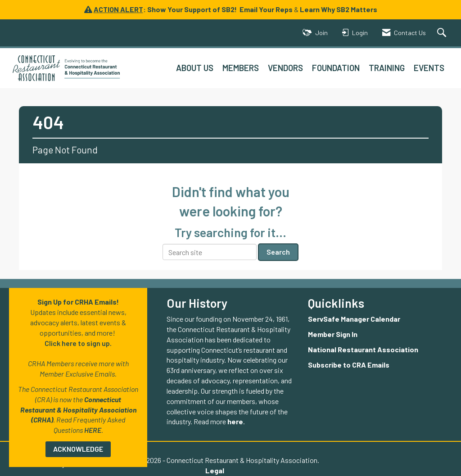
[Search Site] (443, 33)
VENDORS (285, 68)
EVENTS (429, 68)
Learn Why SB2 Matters (339, 9)
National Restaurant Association (363, 349)
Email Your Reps (266, 9)
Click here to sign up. (78, 343)
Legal (215, 470)
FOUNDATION (336, 68)
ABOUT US (195, 68)
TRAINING (387, 68)
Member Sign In (333, 334)
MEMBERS (241, 68)
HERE (93, 430)
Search (278, 252)
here (235, 421)
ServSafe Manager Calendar (354, 319)
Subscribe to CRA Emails (349, 365)
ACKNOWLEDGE (78, 449)
